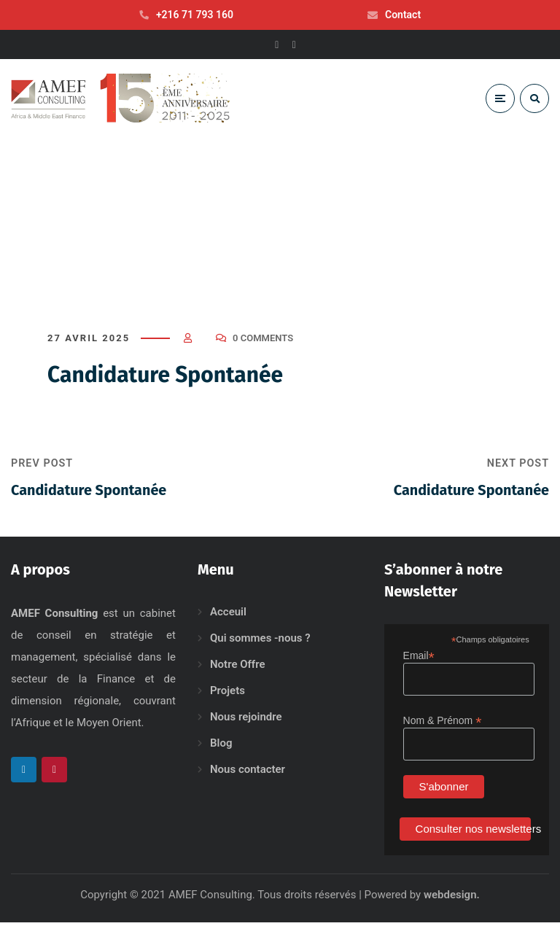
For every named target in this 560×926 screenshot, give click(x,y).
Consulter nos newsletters (473, 832)
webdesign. (452, 898)
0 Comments (263, 342)
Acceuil (228, 615)
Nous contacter (248, 773)
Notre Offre (238, 668)
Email (419, 660)
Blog (221, 747)
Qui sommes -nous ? (260, 642)
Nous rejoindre (246, 720)
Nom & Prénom (443, 724)
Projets (227, 694)
